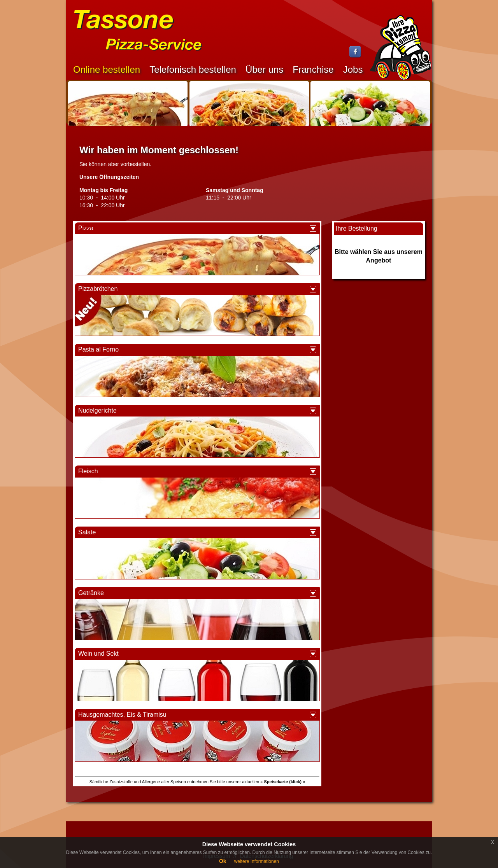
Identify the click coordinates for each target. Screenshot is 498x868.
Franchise (313, 69)
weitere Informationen (257, 861)
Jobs (353, 69)
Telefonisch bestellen (193, 69)
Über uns (264, 69)
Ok (223, 861)
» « (283, 782)
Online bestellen (107, 69)
